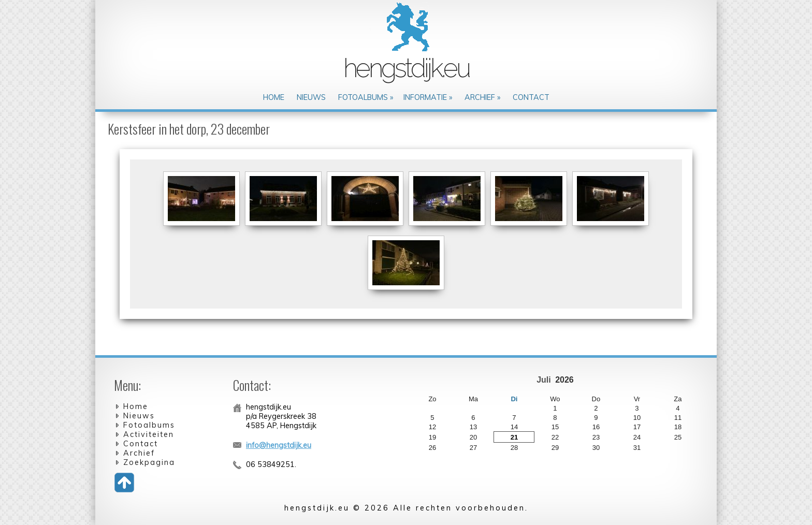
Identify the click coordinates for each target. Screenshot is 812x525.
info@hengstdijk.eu (279, 445)
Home (274, 97)
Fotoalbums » (366, 97)
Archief (139, 453)
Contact (531, 97)
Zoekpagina (149, 462)
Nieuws (311, 97)
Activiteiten (149, 434)
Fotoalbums (149, 425)
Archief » (482, 97)
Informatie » (428, 97)
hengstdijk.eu (406, 68)
